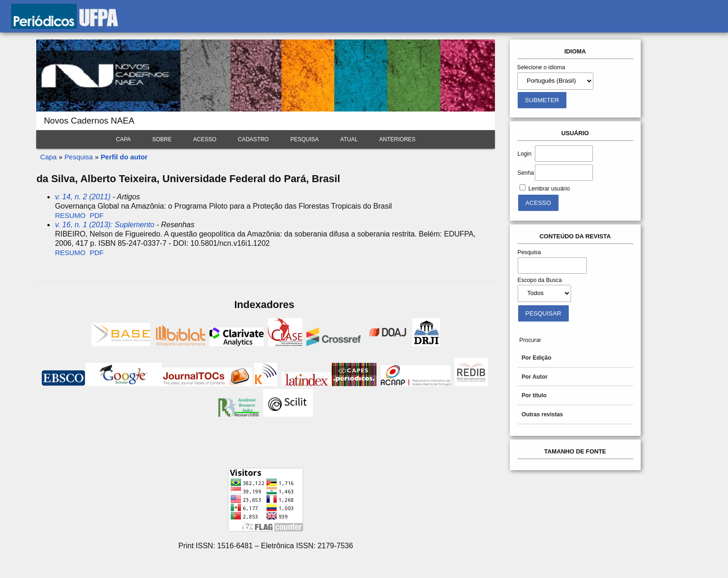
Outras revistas (542, 414)
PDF (97, 215)
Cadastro (253, 139)
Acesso (205, 139)
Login (525, 154)
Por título (534, 395)
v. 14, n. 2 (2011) (83, 197)
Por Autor (534, 377)
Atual (349, 139)
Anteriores (397, 139)
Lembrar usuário (549, 189)
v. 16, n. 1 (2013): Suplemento (104, 225)
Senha (526, 173)
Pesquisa (304, 139)
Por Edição (536, 358)
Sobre (162, 139)
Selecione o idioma (541, 67)
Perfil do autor (124, 157)
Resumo (70, 215)
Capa (123, 139)
